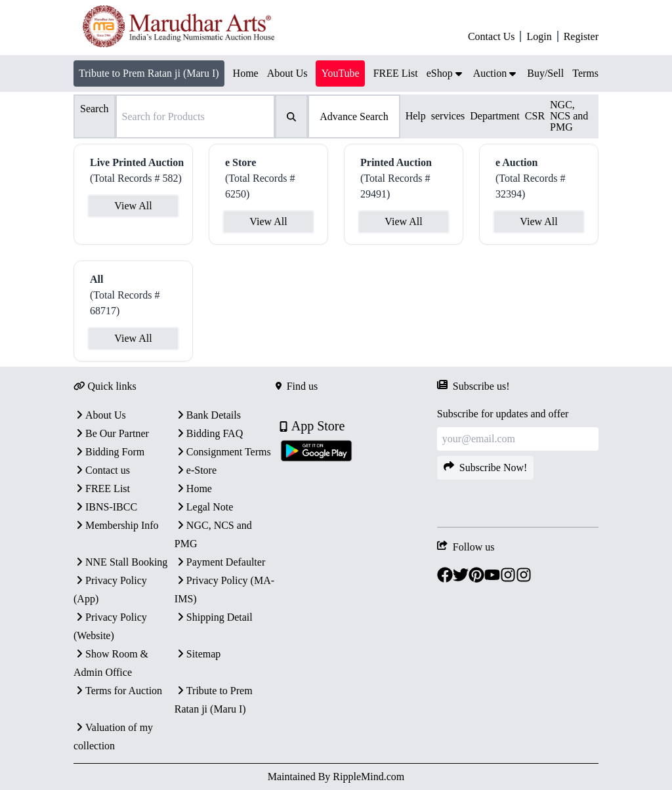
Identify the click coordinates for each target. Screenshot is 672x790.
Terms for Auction (118, 691)
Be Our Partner (111, 433)
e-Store (196, 470)
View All (133, 206)
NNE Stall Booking (120, 562)
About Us (100, 415)
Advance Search (354, 116)
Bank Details (208, 415)
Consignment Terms (223, 452)
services (448, 116)
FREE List (102, 489)
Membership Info (116, 525)
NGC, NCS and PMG (569, 116)
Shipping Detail (214, 617)
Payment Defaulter (220, 562)
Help (416, 116)
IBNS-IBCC (105, 507)
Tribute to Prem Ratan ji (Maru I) (149, 73)
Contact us (102, 470)
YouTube (340, 73)
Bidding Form (109, 452)
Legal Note (204, 507)
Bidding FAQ (209, 433)
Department (495, 116)
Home (193, 489)
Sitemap (198, 654)
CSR (535, 116)
